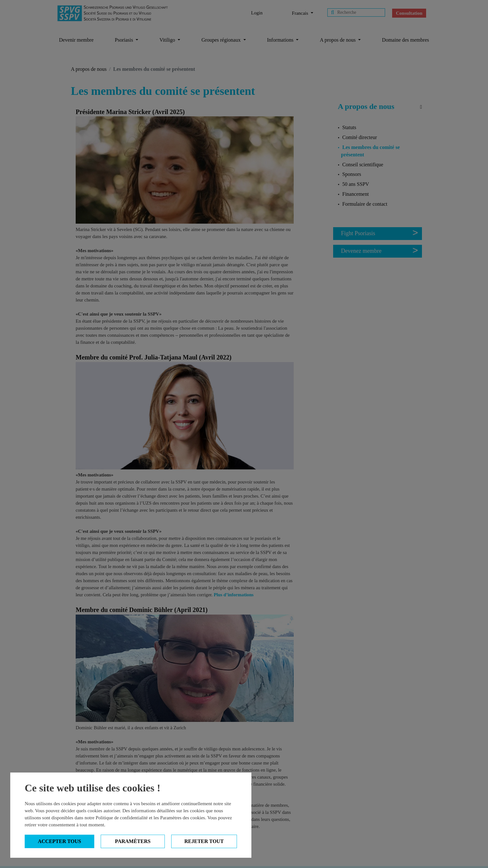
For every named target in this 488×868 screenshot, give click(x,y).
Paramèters (133, 841)
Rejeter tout (204, 841)
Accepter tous (59, 841)
